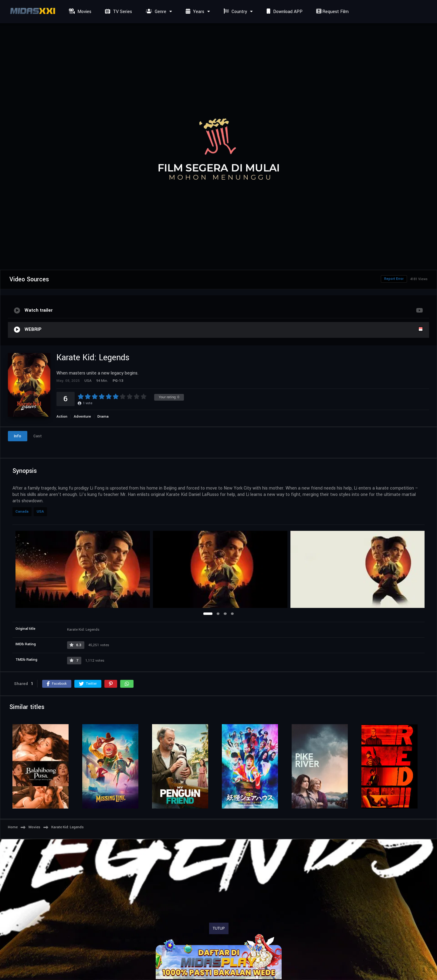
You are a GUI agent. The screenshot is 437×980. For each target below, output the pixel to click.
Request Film (332, 12)
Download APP (284, 12)
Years (194, 12)
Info (18, 436)
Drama (103, 417)
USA (40, 512)
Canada (22, 512)
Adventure (82, 417)
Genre (155, 12)
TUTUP (219, 928)
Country (235, 12)
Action (62, 417)
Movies (79, 12)
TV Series (118, 12)
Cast (38, 436)
